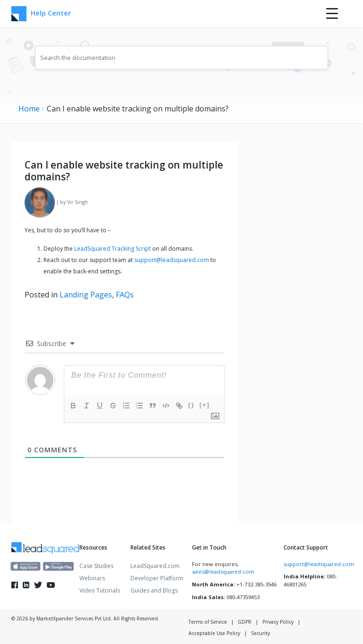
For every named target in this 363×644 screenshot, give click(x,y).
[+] (205, 405)
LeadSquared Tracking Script (112, 249)
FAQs (125, 295)
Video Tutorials (100, 590)
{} (191, 405)
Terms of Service (208, 622)
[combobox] (181, 58)
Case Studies (96, 566)
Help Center (40, 14)
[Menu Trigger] (332, 13)
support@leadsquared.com (172, 260)
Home (29, 109)
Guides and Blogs (154, 590)
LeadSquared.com (155, 566)
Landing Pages (86, 295)
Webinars (92, 578)
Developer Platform (157, 578)
